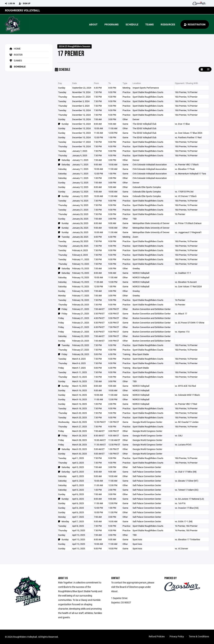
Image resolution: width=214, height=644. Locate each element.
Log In (10, 4)
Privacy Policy (177, 636)
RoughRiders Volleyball (22, 10)
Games (15, 60)
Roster (15, 55)
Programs (112, 24)
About (93, 24)
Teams (149, 24)
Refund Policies (157, 636)
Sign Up (25, 4)
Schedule (132, 24)
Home (14, 49)
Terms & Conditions (199, 636)
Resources (168, 24)
